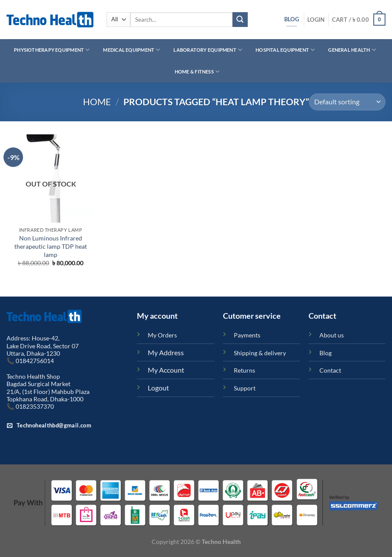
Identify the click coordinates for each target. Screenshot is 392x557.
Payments (247, 335)
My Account (166, 370)
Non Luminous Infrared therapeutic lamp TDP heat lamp (51, 246)
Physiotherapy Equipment (52, 50)
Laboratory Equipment (208, 50)
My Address (166, 352)
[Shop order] (347, 102)
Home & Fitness (197, 72)
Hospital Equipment (285, 50)
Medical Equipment (131, 50)
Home (97, 102)
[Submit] (240, 20)
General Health (352, 50)
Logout (158, 388)
